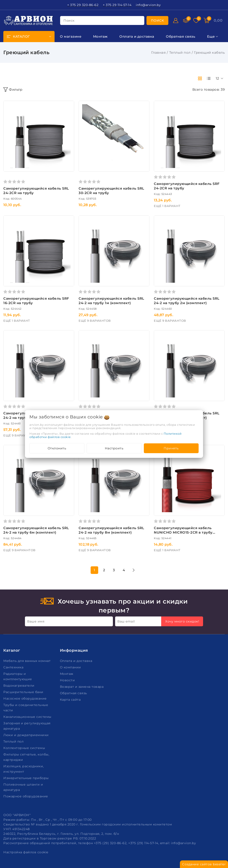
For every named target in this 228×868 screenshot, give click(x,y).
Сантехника (14, 667)
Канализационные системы (28, 717)
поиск (69, 20)
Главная (159, 52)
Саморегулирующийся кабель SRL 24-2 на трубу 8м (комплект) (111, 530)
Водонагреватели (19, 686)
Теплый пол (180, 52)
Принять (171, 448)
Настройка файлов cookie (26, 852)
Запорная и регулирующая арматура (27, 726)
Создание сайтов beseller (204, 864)
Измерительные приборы (26, 778)
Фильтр (13, 90)
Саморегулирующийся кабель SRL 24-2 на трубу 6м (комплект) (36, 530)
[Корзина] (218, 20)
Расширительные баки (24, 692)
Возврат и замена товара (82, 687)
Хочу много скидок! (182, 621)
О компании (71, 667)
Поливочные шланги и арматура (23, 787)
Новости (68, 680)
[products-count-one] (209, 78)
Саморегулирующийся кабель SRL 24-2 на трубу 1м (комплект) (111, 301)
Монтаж (67, 674)
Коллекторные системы (25, 748)
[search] (158, 20)
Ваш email (126, 621)
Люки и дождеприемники (26, 735)
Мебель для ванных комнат (27, 661)
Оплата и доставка (77, 661)
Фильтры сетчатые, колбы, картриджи (26, 757)
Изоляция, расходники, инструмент (24, 769)
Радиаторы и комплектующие (18, 676)
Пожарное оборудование (26, 796)
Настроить (114, 448)
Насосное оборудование (25, 698)
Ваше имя (36, 621)
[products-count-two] (200, 78)
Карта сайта (71, 700)
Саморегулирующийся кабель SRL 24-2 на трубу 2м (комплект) (187, 301)
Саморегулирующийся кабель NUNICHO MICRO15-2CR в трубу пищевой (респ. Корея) (183, 532)
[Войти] (176, 20)
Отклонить (57, 448)
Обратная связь (74, 693)
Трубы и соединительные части (26, 708)
